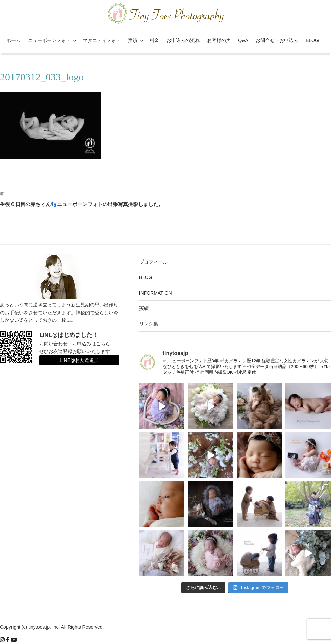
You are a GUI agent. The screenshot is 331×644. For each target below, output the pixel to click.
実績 (136, 40)
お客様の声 (219, 40)
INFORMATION (156, 293)
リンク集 (149, 324)
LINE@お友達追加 (79, 360)
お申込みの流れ (183, 40)
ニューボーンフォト (53, 40)
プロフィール (153, 262)
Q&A (243, 40)
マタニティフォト (102, 40)
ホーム (14, 40)
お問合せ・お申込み (277, 40)
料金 (154, 40)
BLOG (312, 40)
